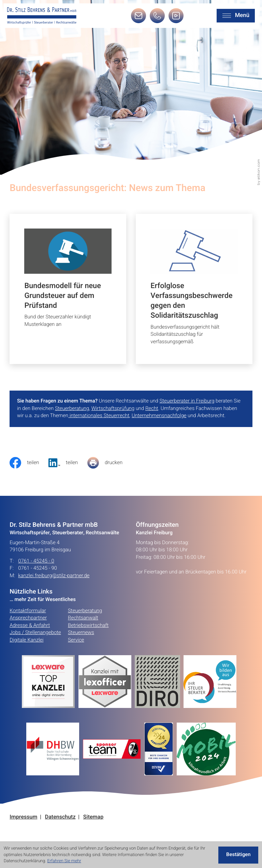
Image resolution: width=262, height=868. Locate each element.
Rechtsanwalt (83, 618)
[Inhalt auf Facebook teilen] (29, 463)
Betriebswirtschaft (88, 626)
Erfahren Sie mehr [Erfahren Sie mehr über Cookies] (64, 861)
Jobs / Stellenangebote (35, 633)
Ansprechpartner (28, 618)
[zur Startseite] (42, 16)
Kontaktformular (28, 611)
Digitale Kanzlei (26, 640)
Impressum (23, 817)
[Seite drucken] (110, 463)
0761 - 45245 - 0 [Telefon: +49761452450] (36, 561)
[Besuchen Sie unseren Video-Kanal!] (176, 18)
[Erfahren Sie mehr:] (159, 681)
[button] (157, 18)
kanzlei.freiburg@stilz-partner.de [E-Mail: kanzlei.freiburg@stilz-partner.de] (54, 576)
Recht (152, 409)
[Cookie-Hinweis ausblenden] (238, 855)
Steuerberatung (72, 409)
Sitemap (93, 817)
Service (76, 640)
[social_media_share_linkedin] (68, 463)
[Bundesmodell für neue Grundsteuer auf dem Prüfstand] (68, 289)
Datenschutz (60, 817)
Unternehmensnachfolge (159, 416)
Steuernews (81, 633)
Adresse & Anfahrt (30, 626)
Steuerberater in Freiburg (187, 401)
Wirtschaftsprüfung (113, 409)
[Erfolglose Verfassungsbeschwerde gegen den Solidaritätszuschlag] (194, 289)
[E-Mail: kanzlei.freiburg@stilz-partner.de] (139, 18)
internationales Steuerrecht (99, 416)
